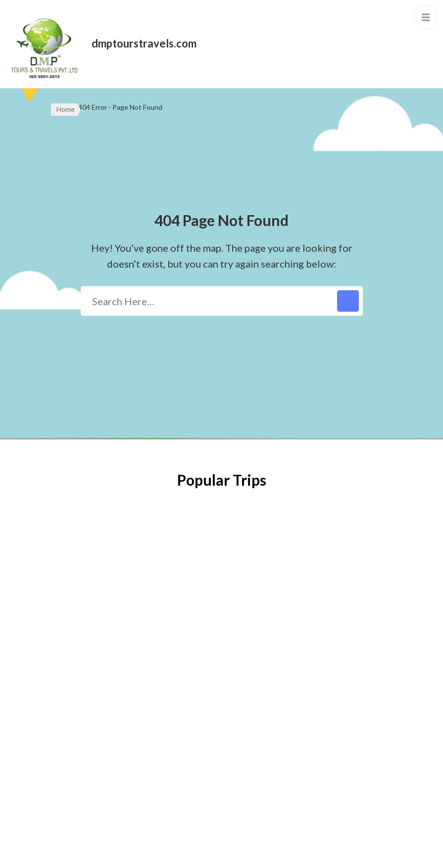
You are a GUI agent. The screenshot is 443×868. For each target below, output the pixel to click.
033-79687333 (283, 632)
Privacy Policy (78, 630)
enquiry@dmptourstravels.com (314, 657)
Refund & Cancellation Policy (107, 660)
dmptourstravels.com (144, 43)
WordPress (297, 850)
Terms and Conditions (93, 689)
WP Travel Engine (189, 850)
